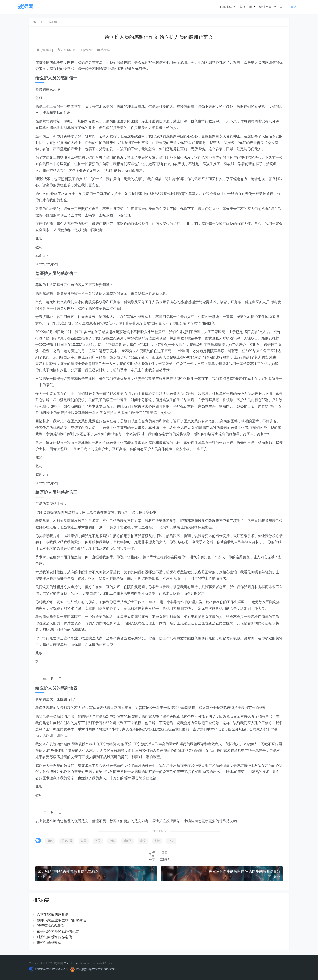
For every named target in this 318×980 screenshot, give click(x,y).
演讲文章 (265, 7)
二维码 (165, 856)
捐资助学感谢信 (49, 943)
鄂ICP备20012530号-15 (51, 969)
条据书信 (246, 7)
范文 (171, 841)
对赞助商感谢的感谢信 (55, 937)
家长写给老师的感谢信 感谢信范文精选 (68, 871)
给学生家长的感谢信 (53, 914)
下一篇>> (274, 877)
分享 (152, 856)
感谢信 (53, 22)
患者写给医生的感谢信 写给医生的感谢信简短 (244, 871)
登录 (293, 7)
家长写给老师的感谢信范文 (58, 931)
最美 (143, 841)
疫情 (157, 841)
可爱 (98, 841)
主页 (39, 22)
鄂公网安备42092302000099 (96, 969)
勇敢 (50, 841)
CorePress (71, 963)
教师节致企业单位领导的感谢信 (62, 920)
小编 (112, 841)
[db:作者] (45, 50)
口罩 (84, 841)
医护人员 (67, 841)
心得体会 (226, 7)
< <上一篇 (45, 877)
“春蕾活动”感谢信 (50, 926)
